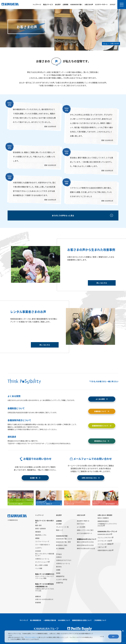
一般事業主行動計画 (50, 620)
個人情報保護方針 (36, 620)
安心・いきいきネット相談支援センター (45, 555)
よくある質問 (81, 527)
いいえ (102, 636)
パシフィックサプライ (105, 538)
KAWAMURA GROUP (104, 534)
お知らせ (38, 596)
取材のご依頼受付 (103, 518)
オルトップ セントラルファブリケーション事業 (44, 577)
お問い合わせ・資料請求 (105, 515)
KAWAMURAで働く (76, 4)
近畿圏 (58, 570)
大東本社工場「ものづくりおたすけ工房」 (45, 590)
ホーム (105, 43)
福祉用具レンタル (41, 535)
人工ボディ (39, 548)
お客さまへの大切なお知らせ (44, 599)
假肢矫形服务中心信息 (105, 550)
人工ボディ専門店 (62, 580)
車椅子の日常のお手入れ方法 (86, 548)
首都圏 (58, 573)
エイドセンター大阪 (104, 541)
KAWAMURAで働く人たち (64, 539)
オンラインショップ (41, 562)
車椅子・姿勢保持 (40, 529)
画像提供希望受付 (103, 521)
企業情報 (65, 4)
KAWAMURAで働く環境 (63, 542)
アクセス (59, 554)
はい (114, 636)
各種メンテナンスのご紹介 (85, 530)
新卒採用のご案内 (62, 545)
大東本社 (59, 557)
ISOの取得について (64, 620)
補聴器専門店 (60, 576)
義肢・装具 (38, 525)
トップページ (37, 4)
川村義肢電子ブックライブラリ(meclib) (107, 525)
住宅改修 (38, 551)
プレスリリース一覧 (62, 527)
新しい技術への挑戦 (41, 565)
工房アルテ (101, 547)
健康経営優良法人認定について (82, 620)
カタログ (113, 4)
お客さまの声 (89, 4)
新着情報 (38, 602)
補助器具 (38, 532)
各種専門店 (60, 583)
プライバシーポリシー (31, 637)
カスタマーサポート (101, 4)
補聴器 (37, 538)
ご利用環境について (100, 620)
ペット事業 (39, 568)
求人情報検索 (60, 548)
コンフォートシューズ (42, 541)
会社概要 (59, 524)
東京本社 (59, 567)
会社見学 (58, 4)
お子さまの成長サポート (85, 533)
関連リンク (60, 530)
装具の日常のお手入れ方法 (85, 545)
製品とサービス (48, 4)
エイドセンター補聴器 (105, 544)
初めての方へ (81, 524)
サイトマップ (24, 620)
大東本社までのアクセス (64, 560)
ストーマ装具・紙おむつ (43, 545)
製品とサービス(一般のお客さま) (45, 522)
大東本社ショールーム (42, 559)
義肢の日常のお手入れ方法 (85, 542)
